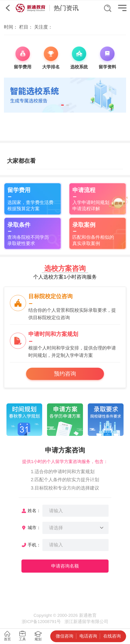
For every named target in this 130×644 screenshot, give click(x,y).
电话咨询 (88, 636)
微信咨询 (65, 636)
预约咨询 (65, 374)
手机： (34, 545)
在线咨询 (112, 636)
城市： (34, 528)
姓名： (34, 511)
